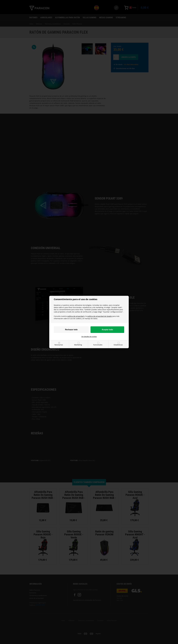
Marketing (78, 345)
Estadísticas (118, 345)
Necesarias (59, 345)
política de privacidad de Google (100, 316)
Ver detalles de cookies (89, 337)
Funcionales (98, 345)
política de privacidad (76, 316)
